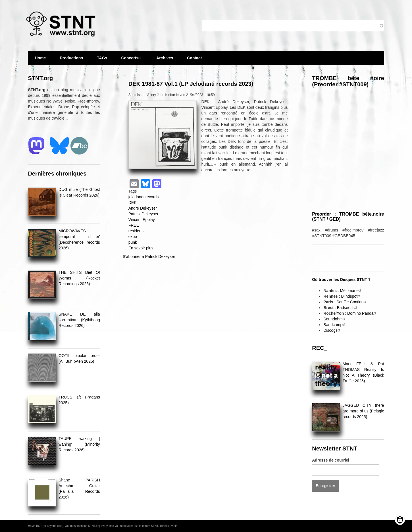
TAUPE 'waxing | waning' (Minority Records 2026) (79, 444)
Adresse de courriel (331, 460)
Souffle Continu (352, 302)
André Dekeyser (143, 208)
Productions (71, 58)
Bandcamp (335, 325)
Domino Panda (362, 313)
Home (40, 58)
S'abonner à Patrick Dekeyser (149, 256)
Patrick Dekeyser (143, 214)
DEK (133, 203)
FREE (134, 225)
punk (133, 242)
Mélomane (351, 291)
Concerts (132, 58)
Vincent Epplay (142, 220)
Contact (194, 58)
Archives (165, 60)
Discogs (332, 330)
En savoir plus (141, 248)
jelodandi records (144, 197)
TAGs (102, 60)
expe (133, 237)
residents (137, 231)
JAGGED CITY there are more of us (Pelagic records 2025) (363, 411)
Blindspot (351, 296)
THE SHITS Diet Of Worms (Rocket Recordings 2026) (79, 278)
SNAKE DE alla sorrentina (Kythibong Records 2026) (79, 320)
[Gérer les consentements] (400, 520)
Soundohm (335, 319)
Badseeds (348, 308)
